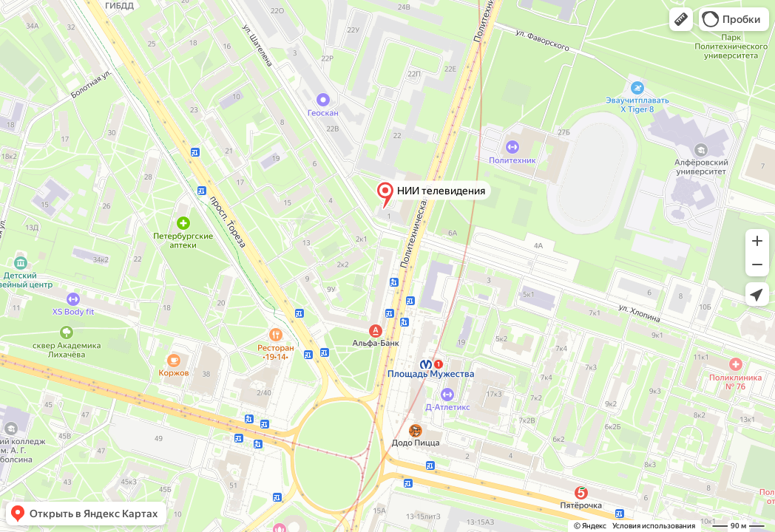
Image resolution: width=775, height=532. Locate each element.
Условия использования (654, 526)
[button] (681, 19)
